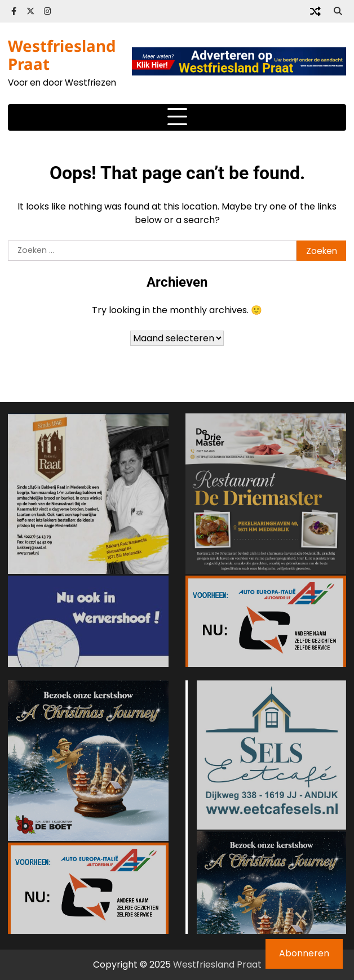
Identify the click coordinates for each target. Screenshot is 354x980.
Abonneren (304, 953)
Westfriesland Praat (62, 55)
